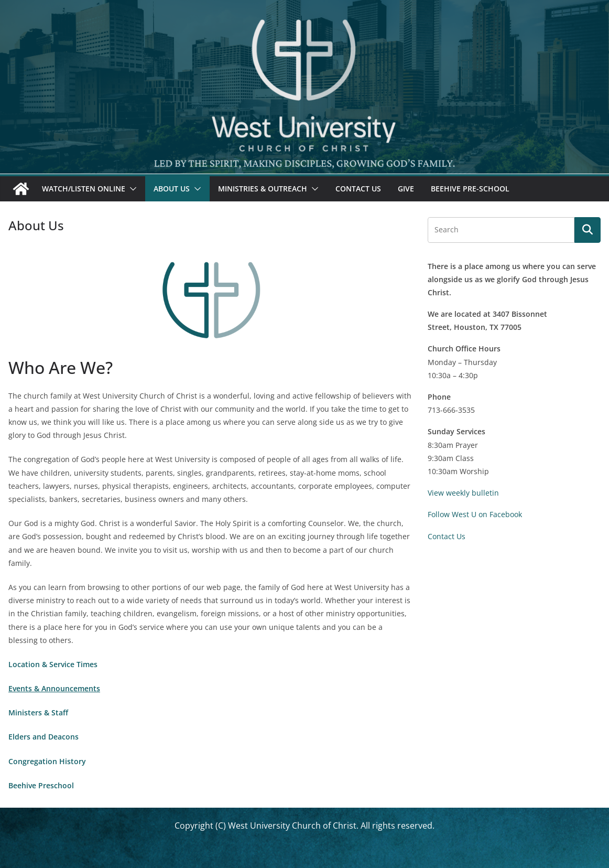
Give (406, 189)
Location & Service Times (53, 664)
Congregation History (47, 761)
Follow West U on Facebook (475, 514)
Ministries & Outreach (263, 189)
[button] (131, 189)
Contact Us (358, 189)
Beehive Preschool (41, 785)
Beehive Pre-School (470, 189)
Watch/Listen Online (84, 189)
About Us (172, 189)
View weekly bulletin (463, 493)
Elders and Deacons (43, 737)
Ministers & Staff (38, 712)
